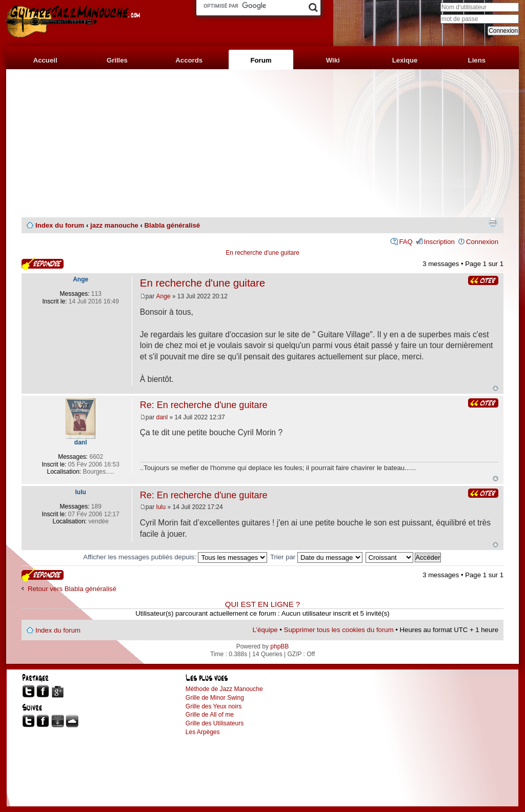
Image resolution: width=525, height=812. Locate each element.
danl (162, 417)
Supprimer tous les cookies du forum (339, 630)
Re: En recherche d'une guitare (204, 405)
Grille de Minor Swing (215, 698)
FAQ (406, 242)
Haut (496, 388)
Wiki (333, 60)
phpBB (279, 646)
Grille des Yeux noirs (214, 706)
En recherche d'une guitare (262, 253)
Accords (189, 60)
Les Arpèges (203, 732)
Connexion (482, 242)
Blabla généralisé (172, 225)
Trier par (316, 557)
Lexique (405, 60)
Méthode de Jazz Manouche (224, 689)
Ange (164, 296)
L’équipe (265, 630)
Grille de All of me (210, 715)
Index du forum (60, 225)
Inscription (439, 242)
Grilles (117, 60)
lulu (161, 507)
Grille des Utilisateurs (215, 723)
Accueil (45, 60)
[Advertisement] (262, 144)
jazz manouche (114, 225)
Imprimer (493, 222)
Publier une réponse (43, 264)
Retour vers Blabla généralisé (72, 589)
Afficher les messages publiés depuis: (175, 557)
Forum (261, 60)
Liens (477, 60)
